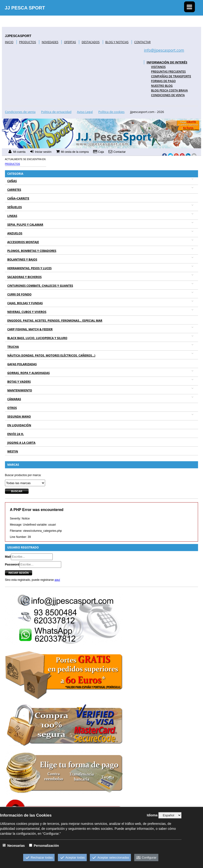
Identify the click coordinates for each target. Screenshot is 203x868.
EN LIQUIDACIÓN (19, 425)
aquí (57, 580)
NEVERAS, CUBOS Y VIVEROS (27, 312)
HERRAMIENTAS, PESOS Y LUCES (30, 268)
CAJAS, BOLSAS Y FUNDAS (25, 303)
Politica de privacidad (56, 112)
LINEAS (12, 216)
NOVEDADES (50, 42)
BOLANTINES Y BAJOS (22, 260)
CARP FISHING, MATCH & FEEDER (30, 329)
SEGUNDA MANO (19, 417)
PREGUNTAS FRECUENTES (168, 72)
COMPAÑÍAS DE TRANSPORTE (171, 76)
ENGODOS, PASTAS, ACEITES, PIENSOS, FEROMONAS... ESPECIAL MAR (55, 321)
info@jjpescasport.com (164, 50)
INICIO (9, 42)
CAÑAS (12, 181)
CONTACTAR (142, 42)
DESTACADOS (91, 42)
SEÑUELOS (15, 207)
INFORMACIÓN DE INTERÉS (167, 62)
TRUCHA (13, 347)
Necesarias (16, 846)
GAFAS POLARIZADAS (22, 364)
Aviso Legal (85, 112)
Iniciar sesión (19, 573)
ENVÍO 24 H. (16, 434)
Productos (13, 164)
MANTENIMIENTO (20, 390)
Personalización (46, 846)
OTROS (12, 408)
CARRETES (14, 190)
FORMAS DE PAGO (163, 81)
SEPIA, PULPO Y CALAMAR (25, 225)
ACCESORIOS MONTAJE (23, 242)
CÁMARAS (14, 399)
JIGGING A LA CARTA (22, 443)
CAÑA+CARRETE (18, 198)
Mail (8, 557)
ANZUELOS (15, 233)
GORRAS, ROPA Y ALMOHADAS (29, 373)
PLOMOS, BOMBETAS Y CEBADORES (32, 251)
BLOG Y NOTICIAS (117, 42)
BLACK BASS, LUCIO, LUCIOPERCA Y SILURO (37, 338)
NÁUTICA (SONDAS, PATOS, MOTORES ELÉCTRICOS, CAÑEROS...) (51, 355)
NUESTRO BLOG (162, 86)
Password (12, 564)
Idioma (152, 815)
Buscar (17, 491)
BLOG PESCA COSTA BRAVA (169, 90)
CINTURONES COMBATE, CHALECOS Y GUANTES (40, 286)
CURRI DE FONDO (19, 294)
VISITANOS (158, 67)
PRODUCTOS (28, 42)
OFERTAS (70, 42)
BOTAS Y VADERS (19, 382)
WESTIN (13, 451)
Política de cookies (111, 112)
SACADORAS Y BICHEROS (24, 277)
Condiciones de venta (168, 95)
